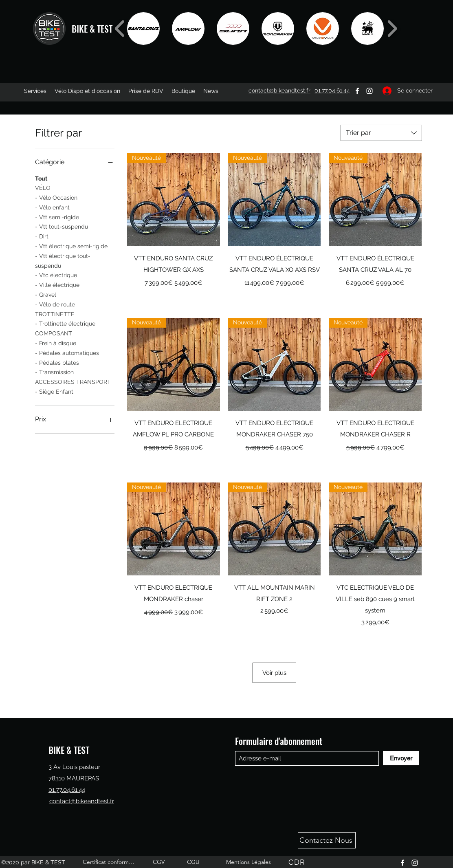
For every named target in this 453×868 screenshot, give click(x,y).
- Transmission (54, 371)
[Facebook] (357, 91)
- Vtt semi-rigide (57, 217)
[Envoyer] (401, 758)
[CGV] (159, 862)
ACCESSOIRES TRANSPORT (73, 381)
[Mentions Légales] (249, 862)
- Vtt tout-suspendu (62, 226)
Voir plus (274, 673)
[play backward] (120, 29)
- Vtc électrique (56, 274)
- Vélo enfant (52, 207)
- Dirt (42, 236)
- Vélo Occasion (56, 197)
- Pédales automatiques (67, 352)
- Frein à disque (56, 343)
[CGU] (194, 862)
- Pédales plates (57, 362)
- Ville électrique (57, 284)
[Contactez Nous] (327, 840)
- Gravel (46, 294)
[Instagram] (369, 91)
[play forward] (392, 29)
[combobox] (381, 133)
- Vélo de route (55, 304)
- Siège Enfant (54, 391)
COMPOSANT (54, 333)
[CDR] (298, 862)
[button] (143, 29)
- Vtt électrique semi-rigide (71, 246)
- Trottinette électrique (65, 323)
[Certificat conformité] (110, 862)
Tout (41, 178)
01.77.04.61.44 (67, 790)
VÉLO (43, 187)
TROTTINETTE (55, 314)
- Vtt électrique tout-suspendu (63, 260)
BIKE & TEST (92, 29)
